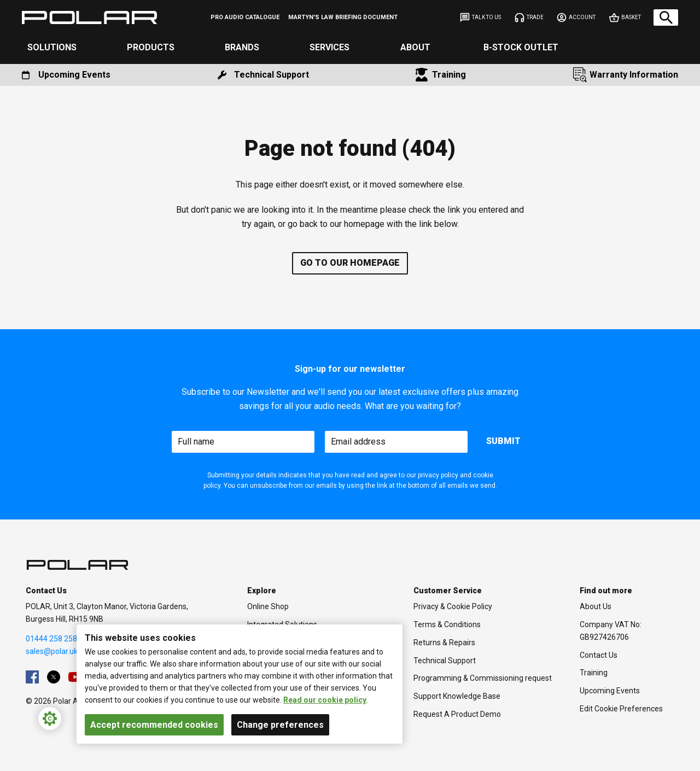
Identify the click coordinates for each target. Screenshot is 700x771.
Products (151, 47)
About (415, 47)
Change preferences (280, 725)
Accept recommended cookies (154, 725)
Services (329, 47)
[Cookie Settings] (50, 719)
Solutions (52, 47)
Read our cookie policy (325, 700)
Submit (503, 441)
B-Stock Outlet (521, 47)
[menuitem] (245, 17)
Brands (242, 47)
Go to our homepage (350, 263)
